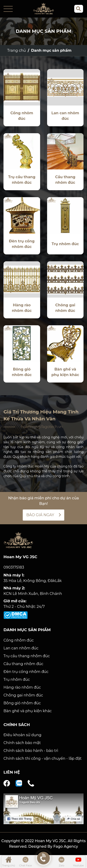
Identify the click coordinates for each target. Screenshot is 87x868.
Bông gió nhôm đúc (22, 703)
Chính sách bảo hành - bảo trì (31, 751)
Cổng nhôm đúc (19, 640)
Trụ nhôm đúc (17, 680)
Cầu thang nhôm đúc (23, 664)
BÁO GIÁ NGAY (43, 515)
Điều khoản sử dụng (22, 735)
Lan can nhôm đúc (21, 648)
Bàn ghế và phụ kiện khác (28, 711)
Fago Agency (66, 846)
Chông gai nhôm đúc (23, 695)
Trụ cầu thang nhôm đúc (27, 656)
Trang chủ (17, 50)
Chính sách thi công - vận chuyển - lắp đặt (43, 758)
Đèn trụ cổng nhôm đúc (26, 672)
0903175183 (14, 567)
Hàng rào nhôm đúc (22, 687)
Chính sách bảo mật (22, 743)
